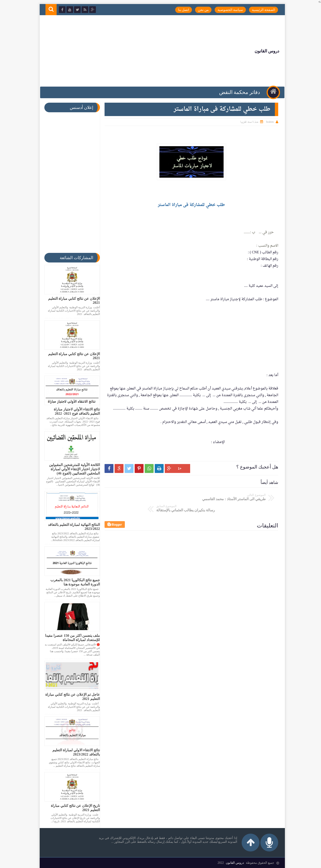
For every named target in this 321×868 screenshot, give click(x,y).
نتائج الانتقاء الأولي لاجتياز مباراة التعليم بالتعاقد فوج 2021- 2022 (75, 411)
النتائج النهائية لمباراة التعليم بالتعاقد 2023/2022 (72, 527)
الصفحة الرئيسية (261, 10)
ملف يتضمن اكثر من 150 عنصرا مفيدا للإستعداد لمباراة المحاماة (71, 638)
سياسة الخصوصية (228, 10)
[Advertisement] (126, 51)
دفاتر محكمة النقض (238, 92)
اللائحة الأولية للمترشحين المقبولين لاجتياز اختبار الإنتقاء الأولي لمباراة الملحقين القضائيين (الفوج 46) (73, 469)
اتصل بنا (181, 10)
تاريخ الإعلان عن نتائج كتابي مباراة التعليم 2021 (74, 808)
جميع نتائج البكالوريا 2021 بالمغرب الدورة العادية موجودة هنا (73, 582)
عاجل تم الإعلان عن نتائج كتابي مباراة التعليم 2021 (71, 697)
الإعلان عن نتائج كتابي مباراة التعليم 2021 (72, 301)
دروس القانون (264, 51)
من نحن (201, 10)
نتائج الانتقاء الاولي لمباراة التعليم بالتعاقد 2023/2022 (74, 752)
